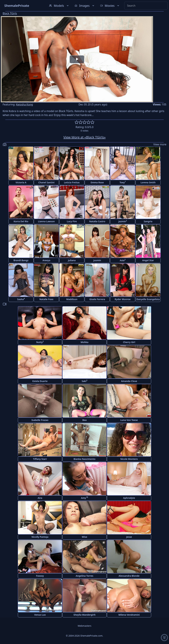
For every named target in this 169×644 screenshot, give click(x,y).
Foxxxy (40, 576)
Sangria (148, 221)
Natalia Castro (97, 221)
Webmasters (84, 626)
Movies (110, 6)
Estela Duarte (40, 381)
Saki (84, 381)
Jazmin (123, 221)
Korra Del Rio (21, 221)
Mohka (85, 342)
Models (59, 6)
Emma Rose (97, 182)
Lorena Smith (148, 182)
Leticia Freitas (72, 182)
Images (85, 6)
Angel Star (148, 260)
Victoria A (21, 182)
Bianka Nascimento (84, 459)
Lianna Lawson (46, 221)
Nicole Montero (129, 459)
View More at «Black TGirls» (84, 137)
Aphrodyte (129, 498)
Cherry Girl (129, 342)
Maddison (72, 299)
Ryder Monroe (123, 299)
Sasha (21, 299)
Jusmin (97, 260)
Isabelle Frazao (40, 420)
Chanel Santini (46, 182)
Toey (123, 182)
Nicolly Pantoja (40, 537)
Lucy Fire (72, 221)
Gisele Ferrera (97, 299)
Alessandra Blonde (129, 576)
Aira (40, 498)
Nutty (40, 342)
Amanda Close (129, 381)
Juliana (72, 260)
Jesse (129, 537)
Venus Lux (40, 615)
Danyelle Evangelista (148, 299)
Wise (84, 537)
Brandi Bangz (21, 260)
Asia (123, 260)
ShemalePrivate (17, 6)
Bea (84, 420)
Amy (85, 498)
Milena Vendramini (129, 615)
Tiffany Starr (40, 459)
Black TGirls (10, 13)
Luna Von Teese (129, 420)
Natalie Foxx (46, 299)
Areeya (46, 260)
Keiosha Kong (25, 104)
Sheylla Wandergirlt (84, 615)
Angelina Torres (85, 576)
